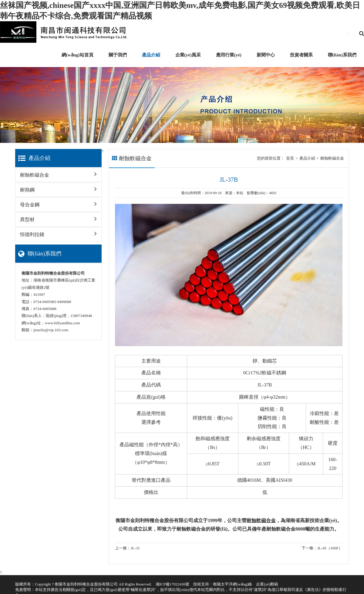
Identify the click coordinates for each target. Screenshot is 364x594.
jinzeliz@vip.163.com (51, 330)
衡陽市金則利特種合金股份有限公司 (86, 584)
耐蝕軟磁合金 (58, 173)
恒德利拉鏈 (58, 232)
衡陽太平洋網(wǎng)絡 (233, 584)
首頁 (290, 158)
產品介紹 (151, 55)
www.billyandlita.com (62, 323)
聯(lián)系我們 (342, 55)
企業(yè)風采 (188, 55)
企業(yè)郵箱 (267, 584)
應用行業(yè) (229, 55)
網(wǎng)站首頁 (78, 55)
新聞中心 (266, 55)
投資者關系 (301, 55)
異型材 (58, 217)
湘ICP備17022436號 (172, 584)
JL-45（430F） (330, 548)
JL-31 (135, 548)
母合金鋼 (58, 202)
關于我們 (118, 55)
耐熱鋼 (58, 188)
